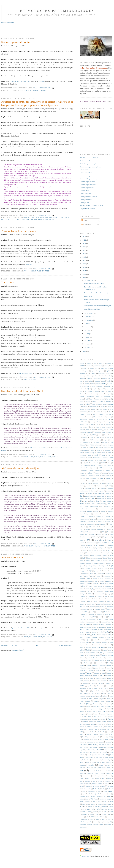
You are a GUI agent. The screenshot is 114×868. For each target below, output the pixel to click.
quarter (84, 714)
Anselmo (108, 386)
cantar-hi (99, 450)
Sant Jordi (108, 750)
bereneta (89, 417)
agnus (93, 371)
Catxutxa (99, 460)
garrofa (99, 566)
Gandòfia (102, 563)
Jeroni (89, 591)
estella (97, 527)
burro (93, 430)
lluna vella (85, 609)
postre (102, 706)
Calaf (106, 435)
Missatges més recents (9, 645)
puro (94, 711)
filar (112, 548)
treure (111, 802)
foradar (82, 553)
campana (106, 440)
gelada (101, 568)
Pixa (104, 694)
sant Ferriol (83, 747)
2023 (84, 237)
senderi (108, 765)
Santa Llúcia (46, 457)
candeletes (99, 447)
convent (91, 476)
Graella (109, 573)
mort (109, 645)
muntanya (102, 648)
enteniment (96, 514)
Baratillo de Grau (94, 407)
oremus (84, 660)
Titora (105, 791)
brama (98, 427)
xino (101, 825)
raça (90, 719)
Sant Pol (105, 755)
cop (103, 476)
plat (88, 696)
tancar (109, 779)
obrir (89, 658)
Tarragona (108, 781)
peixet (33, 380)
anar (26, 637)
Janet (97, 589)
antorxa (82, 389)
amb (103, 381)
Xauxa (90, 825)
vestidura (85, 814)
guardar (108, 579)
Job (94, 591)
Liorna (111, 596)
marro (105, 619)
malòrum (85, 614)
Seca (103, 762)
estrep (93, 529)
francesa (105, 556)
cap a (98, 453)
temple (94, 784)
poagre (84, 699)
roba (81, 732)
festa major (90, 545)
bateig (104, 412)
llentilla (82, 604)
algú (95, 379)
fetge (102, 545)
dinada (82, 499)
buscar (100, 430)
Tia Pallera (96, 786)
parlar (97, 670)
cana (104, 445)
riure (109, 729)
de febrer (88, 344)
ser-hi (92, 771)
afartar (97, 368)
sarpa (88, 762)
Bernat (96, 417)
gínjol (90, 571)
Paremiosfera (84, 191)
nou (98, 655)
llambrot (96, 599)
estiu (81, 529)
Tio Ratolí (110, 789)
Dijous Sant (101, 496)
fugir (105, 558)
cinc (81, 465)
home (84, 586)
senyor (101, 768)
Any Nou (28, 218)
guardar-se (83, 581)
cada (109, 432)
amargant (97, 381)
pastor (109, 673)
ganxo (82, 566)
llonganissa (108, 604)
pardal (8, 220)
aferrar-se (104, 368)
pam (90, 668)
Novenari (110, 655)
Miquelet (95, 637)
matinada (108, 625)
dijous (32, 546)
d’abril (87, 337)
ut (85, 807)
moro (103, 645)
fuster (104, 561)
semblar (43, 90)
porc (88, 704)
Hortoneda (108, 586)
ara (86, 391)
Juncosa (97, 594)
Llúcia (92, 607)
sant (83, 742)
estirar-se (108, 527)
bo (109, 419)
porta (18, 220)
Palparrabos (83, 668)
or (112, 658)
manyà (89, 617)
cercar (103, 463)
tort (105, 796)
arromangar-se (106, 396)
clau (109, 465)
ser (82, 770)
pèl (87, 678)
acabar (82, 366)
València (105, 807)
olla (99, 658)
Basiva (111, 409)
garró (93, 566)
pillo (81, 694)
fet (97, 545)
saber (104, 737)
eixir (87, 506)
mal (81, 612)
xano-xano (83, 825)
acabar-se (89, 366)
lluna (103, 607)
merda (101, 632)
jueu (112, 591)
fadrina (87, 532)
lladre (90, 599)
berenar (82, 417)
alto (86, 381)
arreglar (108, 394)
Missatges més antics (66, 645)
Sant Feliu (92, 745)
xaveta (96, 825)
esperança (92, 522)
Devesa (102, 493)
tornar (104, 794)
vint (104, 817)
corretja (108, 478)
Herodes (33, 637)
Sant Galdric (104, 747)
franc (98, 556)
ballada (105, 404)
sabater (98, 737)
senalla (101, 765)
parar (102, 668)
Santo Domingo (106, 760)
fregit (89, 558)
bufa (109, 427)
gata (83, 568)
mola (109, 640)
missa (109, 637)
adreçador (85, 368)
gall (110, 561)
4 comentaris (44, 215)
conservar (98, 473)
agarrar (86, 371)
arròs (81, 399)
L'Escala (82, 596)
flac (100, 550)
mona (98, 642)
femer (82, 540)
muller (94, 648)
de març (88, 340)
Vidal (92, 817)
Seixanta (82, 765)
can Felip (105, 442)
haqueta (82, 584)
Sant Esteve (32, 220)
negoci (105, 650)
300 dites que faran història (89, 158)
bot (97, 425)
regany (99, 724)
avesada (87, 402)
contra (111, 473)
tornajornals (96, 794)
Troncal (100, 804)
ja (92, 589)
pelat (109, 678)
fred (83, 558)
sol (90, 776)
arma (88, 394)
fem (110, 537)
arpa (94, 394)
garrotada (106, 566)
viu (103, 819)
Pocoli (109, 699)
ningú (93, 653)
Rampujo (92, 722)
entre (84, 517)
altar (81, 381)
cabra (90, 432)
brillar (104, 427)
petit (111, 688)
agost (108, 371)
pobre (97, 699)
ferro (106, 543)
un (53, 220)
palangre (95, 665)
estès (102, 527)
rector (93, 724)
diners (88, 499)
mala (86, 612)
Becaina (82, 414)
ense (89, 514)
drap (93, 504)
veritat (111, 812)
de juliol (88, 327)
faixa (98, 532)
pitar (98, 694)
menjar (101, 630)
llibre (93, 604)
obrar (83, 658)
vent (89, 812)
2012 (84, 267)
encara (101, 509)
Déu (95, 493)
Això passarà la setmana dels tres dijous (20, 468)
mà (91, 609)
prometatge (90, 709)
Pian (89, 691)
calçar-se (84, 437)
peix (101, 676)
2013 (84, 264)
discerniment (101, 499)
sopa (109, 776)
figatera (102, 548)
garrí (87, 566)
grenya (82, 579)
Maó (95, 617)
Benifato (108, 414)
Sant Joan (99, 750)
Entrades (86, 220)
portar (82, 706)
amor (26, 271)
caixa (94, 435)
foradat (88, 553)
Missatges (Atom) (18, 650)
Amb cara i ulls (85, 161)
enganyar (110, 511)
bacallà (94, 402)
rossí (107, 734)
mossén (88, 648)
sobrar (84, 776)
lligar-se (99, 604)
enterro (111, 514)
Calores (109, 437)
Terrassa (88, 786)
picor (99, 691)
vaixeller (90, 807)
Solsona (103, 776)
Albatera (89, 376)
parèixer (83, 670)
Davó (81, 488)
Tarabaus (87, 781)
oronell (96, 660)
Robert (87, 732)
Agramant (83, 373)
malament (99, 612)
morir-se (96, 645)
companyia (99, 471)
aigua (93, 373)
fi (106, 545)
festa (83, 545)
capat (109, 453)
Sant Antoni (99, 742)
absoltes (108, 363)
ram (104, 719)
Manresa (99, 614)
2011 (84, 271)
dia (32, 457)
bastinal (98, 412)
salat (96, 740)
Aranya (97, 391)
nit (97, 653)
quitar (111, 716)
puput (88, 711)
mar (99, 617)
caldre (103, 437)
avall (81, 402)
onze (108, 658)
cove (83, 483)
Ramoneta (85, 722)
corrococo (83, 481)
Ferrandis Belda (91, 543)
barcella (82, 409)
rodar (103, 732)
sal (92, 740)
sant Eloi (108, 742)
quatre (96, 714)
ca (105, 430)
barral (88, 409)
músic (82, 650)
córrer (101, 478)
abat (95, 363)
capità (103, 455)
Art (87, 399)
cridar (82, 486)
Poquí (82, 704)
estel (85, 527)
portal (109, 704)
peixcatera (108, 676)
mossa (82, 648)
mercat (94, 632)
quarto (90, 714)
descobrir (102, 488)
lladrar (84, 599)
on (103, 658)
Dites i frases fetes (86, 173)
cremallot (96, 483)
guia (96, 581)
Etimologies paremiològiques (57, 11)
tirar (99, 791)
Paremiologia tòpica (87, 188)
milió (109, 635)
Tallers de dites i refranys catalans (91, 206)
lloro (81, 607)
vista (97, 819)
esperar (100, 522)
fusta (99, 561)
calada (100, 435)
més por (82, 635)
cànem (106, 447)
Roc (93, 732)
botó (81, 427)
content (105, 473)
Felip (105, 537)
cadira (82, 435)
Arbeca (103, 391)
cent (92, 463)
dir (93, 498)
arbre (109, 391)
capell (89, 455)
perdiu (101, 683)
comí (92, 471)
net (110, 650)
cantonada (108, 450)
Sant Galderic (93, 747)
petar (106, 688)
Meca (95, 627)
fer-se (102, 540)
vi (110, 814)
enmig (84, 514)
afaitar (91, 368)
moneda (105, 642)
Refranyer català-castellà (88, 197)
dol (81, 501)
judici (106, 591)
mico (88, 635)
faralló (105, 534)
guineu (102, 581)
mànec (92, 614)
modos (95, 640)
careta (89, 458)
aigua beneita (102, 373)
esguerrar (101, 519)
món (93, 642)
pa (104, 663)
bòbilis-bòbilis (84, 422)
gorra (91, 573)
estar (103, 524)
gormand (84, 573)
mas (97, 622)
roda (51, 637)
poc (103, 699)
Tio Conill (96, 789)
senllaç (82, 768)
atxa (103, 399)
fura (93, 561)
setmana (46, 546)
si (112, 773)
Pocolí (82, 701)
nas (99, 650)
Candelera (91, 447)
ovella (98, 663)
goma (111, 571)
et (105, 529)
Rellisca (82, 727)
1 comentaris (44, 544)
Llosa (86, 607)
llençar (102, 602)
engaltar (103, 511)
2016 (84, 254)
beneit (95, 414)
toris (89, 794)
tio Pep (103, 789)
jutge (109, 594)
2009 (84, 277)
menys (88, 632)
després (82, 493)
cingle (87, 465)
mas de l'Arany (106, 622)
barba (103, 407)
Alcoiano (82, 379)
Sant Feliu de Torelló (105, 745)
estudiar (100, 529)
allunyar (104, 379)
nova (104, 655)
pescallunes (83, 688)
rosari (82, 734)
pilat (45, 637)
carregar (105, 458)
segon (109, 762)
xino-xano (108, 825)
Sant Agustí (90, 742)
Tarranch (82, 784)
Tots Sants (94, 799)
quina (100, 716)
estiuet (87, 529)
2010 (84, 274)
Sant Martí (103, 752)
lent (106, 596)
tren (94, 802)
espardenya (83, 522)
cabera (84, 432)
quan (104, 711)
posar (89, 706)
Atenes (97, 399)
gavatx (89, 568)
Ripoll (91, 729)
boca (91, 422)
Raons (99, 722)
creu (102, 483)
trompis (93, 804)
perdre (82, 686)
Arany (91, 391)
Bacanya (101, 402)
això (26, 546)
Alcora (89, 379)
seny (95, 768)
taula (89, 784)
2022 (84, 240)
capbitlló (82, 455)
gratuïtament (107, 576)
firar (95, 550)
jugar (84, 594)
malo (111, 612)
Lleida (95, 602)
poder (88, 701)
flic (104, 550)
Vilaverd (98, 817)
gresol (88, 579)
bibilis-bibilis (84, 419)
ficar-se (91, 548)
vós (101, 822)
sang (111, 740)
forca (99, 553)
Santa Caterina (109, 757)
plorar (99, 696)
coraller (108, 476)
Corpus (94, 478)
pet (102, 688)
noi (88, 655)
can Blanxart (86, 442)
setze (97, 773)
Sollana (96, 776)
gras (92, 576)
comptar (82, 473)
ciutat (100, 465)
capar (104, 453)
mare (105, 617)
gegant (95, 568)
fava (90, 537)
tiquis (84, 791)
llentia (109, 602)
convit (97, 476)
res (102, 727)
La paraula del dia (25, 373)
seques (109, 768)
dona (92, 501)
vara (83, 809)
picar (94, 691)
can (112, 440)
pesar (108, 686)
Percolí (94, 683)
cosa (95, 481)
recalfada (86, 724)
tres (47, 271)
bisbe (98, 419)
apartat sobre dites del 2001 (21, 81)
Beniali (101, 414)
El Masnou (95, 506)
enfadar (96, 511)
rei (104, 724)
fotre (93, 556)
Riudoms (102, 729)
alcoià (109, 376)
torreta (99, 796)
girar (96, 571)
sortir (88, 779)
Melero (87, 630)
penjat (105, 681)
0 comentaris (44, 88)
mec (90, 627)
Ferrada (82, 543)
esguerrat (108, 519)
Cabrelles (97, 432)
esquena (82, 524)
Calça (111, 435)
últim (109, 804)
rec (81, 724)
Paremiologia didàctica (88, 185)
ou (93, 663)
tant (81, 781)
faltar (81, 534)
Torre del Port (84, 796)
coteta (111, 481)
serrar (104, 771)
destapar (89, 493)
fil (107, 548)
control (84, 476)
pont (109, 701)
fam (86, 534)
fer (87, 540)
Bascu (105, 409)
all (99, 379)
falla (104, 532)
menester (94, 630)
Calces (91, 437)
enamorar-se (92, 509)
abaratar (89, 363)
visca (92, 819)
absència (101, 363)
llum (97, 607)
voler (82, 822)
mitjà (81, 640)
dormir (82, 504)
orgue (90, 660)
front (94, 558)
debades (88, 488)
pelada (92, 678)
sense (89, 767)
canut (81, 453)
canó (111, 447)
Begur (89, 414)
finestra (53, 218)
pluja (111, 696)
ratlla (104, 722)
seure (102, 773)
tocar (111, 791)
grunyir (95, 579)
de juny (87, 330)
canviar (87, 453)
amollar (87, 384)
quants (111, 711)
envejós (91, 517)
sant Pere (97, 755)
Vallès (111, 807)
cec (83, 463)
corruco (90, 481)
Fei (100, 537)
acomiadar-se (98, 366)
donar (27, 380)
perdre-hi (91, 686)
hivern (111, 584)
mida (94, 635)
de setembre (89, 320)
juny (103, 594)
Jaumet (109, 589)
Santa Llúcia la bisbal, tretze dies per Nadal (22, 391)
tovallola (102, 799)
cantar (92, 450)
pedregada (88, 676)
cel (87, 463)
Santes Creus (96, 760)
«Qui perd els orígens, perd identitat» (93, 101)
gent (112, 568)
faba (109, 529)
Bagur (82, 404)
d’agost (87, 323)
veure (97, 814)
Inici (38, 645)
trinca (84, 804)
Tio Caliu (110, 786)
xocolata (82, 827)
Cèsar (109, 463)
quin (95, 716)
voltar (96, 822)
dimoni (109, 496)
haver (88, 584)
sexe (108, 773)
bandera (84, 407)
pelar (104, 678)
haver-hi (95, 583)
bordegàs (108, 422)
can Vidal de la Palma (94, 445)
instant (87, 589)
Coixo (88, 468)
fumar (82, 561)
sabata (91, 737)
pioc (93, 694)
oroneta (102, 660)
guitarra (108, 581)
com (100, 468)
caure (105, 460)
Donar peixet (7, 282)
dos (88, 504)
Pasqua (109, 670)
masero (82, 625)
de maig (88, 334)
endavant (82, 511)
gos (96, 573)
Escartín (108, 517)
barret (94, 409)
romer (109, 732)
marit (100, 619)
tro (88, 804)
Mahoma (97, 609)
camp (99, 440)
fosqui (87, 556)
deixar (94, 488)
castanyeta (91, 460)
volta (90, 822)
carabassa (83, 458)
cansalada (85, 450)
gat (112, 566)
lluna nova (110, 607)
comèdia (85, 471)
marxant (91, 622)
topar (84, 794)
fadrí (81, 532)
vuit (105, 822)
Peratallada (86, 683)
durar (103, 504)
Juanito (28, 90)
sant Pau (89, 755)
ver (100, 812)
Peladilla (98, 678)
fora (109, 550)
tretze (55, 457)
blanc (104, 419)
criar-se (109, 483)
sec (98, 762)
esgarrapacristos (84, 519)
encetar (108, 509)
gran (81, 576)
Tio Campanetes (86, 789)
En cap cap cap (85, 176)
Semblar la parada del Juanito (15, 42)
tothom (82, 799)
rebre (109, 722)
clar (105, 465)
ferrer (100, 543)
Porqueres (96, 704)
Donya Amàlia (107, 501)
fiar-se (111, 545)
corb (81, 478)
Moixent (102, 640)
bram (92, 427)
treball (82, 802)
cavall (111, 460)
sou (93, 779)
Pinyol (87, 694)
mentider (108, 630)
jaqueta (102, 589)
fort (81, 556)
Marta (111, 619)
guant (102, 579)
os (112, 660)
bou (38, 218)
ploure (105, 696)
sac (81, 740)
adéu (111, 366)
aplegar (109, 389)
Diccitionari (84, 170)
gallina (82, 563)
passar (39, 546)
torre (109, 794)
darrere (103, 486)
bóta (102, 425)
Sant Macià (93, 752)
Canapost (110, 445)
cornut (87, 478)
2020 (84, 247)
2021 (84, 243)
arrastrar (101, 394)
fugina (99, 558)
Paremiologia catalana (87, 182)
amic (109, 381)
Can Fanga (96, 442)
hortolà (100, 586)
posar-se (96, 706)
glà (100, 571)
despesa (108, 491)
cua (87, 486)
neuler (82, 653)
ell (102, 506)
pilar (40, 637)
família (92, 534)
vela (88, 809)
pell (81, 681)
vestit (91, 814)
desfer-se (110, 488)
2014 (84, 260)
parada (35, 90)
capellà (96, 455)
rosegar (101, 734)
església (93, 519)
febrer (95, 537)
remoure (96, 727)
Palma (109, 665)
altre (91, 381)
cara (109, 455)
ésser (97, 524)
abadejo (82, 363)
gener (106, 568)
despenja (93, 491)
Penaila (93, 681)
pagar (82, 665)
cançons (84, 447)
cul (97, 486)
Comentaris (86, 225)
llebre (61, 218)
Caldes (97, 437)
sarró (93, 762)
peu (83, 691)
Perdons (108, 683)
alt (110, 379)
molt (88, 642)
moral (84, 645)
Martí (84, 622)
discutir (109, 499)
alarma (82, 376)
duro (109, 504)
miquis (102, 637)
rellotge (89, 727)
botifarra (108, 425)
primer (82, 709)
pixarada (82, 696)
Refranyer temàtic (86, 200)
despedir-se (85, 491)
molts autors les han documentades (93, 68)
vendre (104, 809)
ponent (102, 701)
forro (109, 553)
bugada (82, 430)
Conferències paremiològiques (90, 167)
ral (100, 719)
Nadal (67, 218)
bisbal (27, 457)
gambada (89, 563)
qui (85, 716)
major (109, 609)
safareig (87, 740)
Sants (82, 762)
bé (110, 412)
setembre (82, 773)
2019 (84, 250)
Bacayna (108, 402)
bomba (97, 422)
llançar (103, 599)
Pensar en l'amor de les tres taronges (19, 231)
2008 (84, 352)
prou (97, 709)
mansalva (82, 617)
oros (108, 660)
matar (88, 625)
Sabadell (85, 737)
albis (102, 376)
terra (81, 786)
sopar (82, 779)
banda (111, 404)
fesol (111, 543)
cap (93, 453)
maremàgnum (92, 619)
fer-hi (96, 540)
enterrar (104, 514)
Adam (106, 366)
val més (97, 807)
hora (90, 586)
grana (87, 576)
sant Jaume (90, 750)
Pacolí (109, 663)
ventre (95, 812)
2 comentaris (44, 269)
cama (81, 440)
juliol (90, 594)
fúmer (88, 561)
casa (84, 460)
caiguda (88, 435)
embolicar (108, 506)
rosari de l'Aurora (91, 734)
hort (95, 586)
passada (82, 673)
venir (84, 812)
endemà (89, 511)
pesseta (96, 688)
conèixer (44, 218)
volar (109, 819)
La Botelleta (90, 596)
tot (109, 796)
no (2, 220)
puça (103, 709)
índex (3, 22)
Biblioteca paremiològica (89, 164)
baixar (88, 404)
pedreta (95, 676)
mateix (101, 625)
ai (88, 373)
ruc (112, 734)
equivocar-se (99, 517)
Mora (111, 642)
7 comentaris (44, 454)
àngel (94, 386)
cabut (104, 432)
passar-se (97, 673)
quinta (105, 716)
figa (96, 548)
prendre (109, 706)
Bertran (103, 417)
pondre (96, 701)
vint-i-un (85, 819)
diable (87, 496)
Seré (97, 771)
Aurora (108, 399)
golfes (105, 571)
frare (111, 556)
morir (89, 645)
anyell (102, 389)
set (109, 771)
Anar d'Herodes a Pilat (12, 557)
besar (109, 417)
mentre (82, 632)
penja (99, 681)
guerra (90, 581)
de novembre (89, 313)
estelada (90, 527)
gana (95, 563)
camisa (87, 440)
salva (106, 740)
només (93, 655)
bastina (91, 412)
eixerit (82, 506)
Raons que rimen (86, 194)
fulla (109, 558)
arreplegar (90, 396)
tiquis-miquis (91, 791)
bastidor (84, 412)
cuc (92, 486)
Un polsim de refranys (88, 209)
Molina (82, 642)
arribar (98, 396)
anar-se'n (87, 386)
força (104, 553)
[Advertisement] (57, 29)
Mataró (95, 625)
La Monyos (99, 596)
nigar (87, 653)
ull (105, 804)
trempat (88, 802)
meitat (109, 627)
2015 (84, 257)
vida (87, 817)
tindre (103, 786)
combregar (110, 468)
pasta (103, 673)
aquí (81, 391)
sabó (109, 737)
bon (102, 422)
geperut (84, 571)
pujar (108, 709)
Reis (23, 220)
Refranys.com (85, 203)
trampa (109, 799)
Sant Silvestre (44, 220)
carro (111, 458)
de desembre (89, 280)
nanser (94, 650)
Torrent (93, 796)
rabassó (84, 719)
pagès (88, 665)
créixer (89, 483)
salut (101, 740)
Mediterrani (102, 627)
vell (93, 809)
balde (94, 404)
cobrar (82, 468)
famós (99, 534)
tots (87, 799)
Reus (81, 729)
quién (90, 716)
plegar (93, 696)
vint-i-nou (110, 817)
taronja (40, 271)
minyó (88, 637)
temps (100, 784)
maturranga (83, 627)
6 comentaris (44, 635)
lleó (88, 604)
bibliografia (11, 22)
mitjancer (88, 640)
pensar (33, 271)
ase (33, 218)
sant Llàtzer (83, 752)
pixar (109, 694)
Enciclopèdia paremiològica (89, 179)
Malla (106, 612)
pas (13, 220)
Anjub (41, 81)
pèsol (90, 688)
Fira (90, 550)
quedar (103, 714)
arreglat (82, 396)
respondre (108, 727)
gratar (98, 576)
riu (96, 729)
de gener (88, 347)
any (88, 389)
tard (94, 781)
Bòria (81, 425)
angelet (100, 386)
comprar (108, 471)
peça (81, 676)
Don (86, 501)
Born (87, 425)
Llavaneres (110, 599)
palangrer (102, 665)
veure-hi (104, 814)
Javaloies (82, 591)
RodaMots (29, 265)
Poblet (91, 699)
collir (94, 468)
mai (103, 609)
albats (96, 376)
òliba (94, 658)
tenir (107, 783)
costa (100, 481)
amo (81, 384)
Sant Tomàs (99, 757)
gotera (102, 573)
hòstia (82, 589)
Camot (94, 440)
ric (86, 729)
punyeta (82, 711)
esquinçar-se (90, 524)
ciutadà (93, 465)
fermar (109, 540)
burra (88, 430)
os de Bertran (86, 663)
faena (93, 532)
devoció (109, 493)
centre (97, 463)
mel (81, 630)
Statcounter (86, 856)
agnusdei (101, 371)
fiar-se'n (84, 548)
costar (106, 481)
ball (99, 404)
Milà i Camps (102, 635)
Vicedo (82, 817)
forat (94, 553)
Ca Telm (110, 430)
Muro (109, 648)
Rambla (110, 719)
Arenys (82, 394)
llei (89, 602)
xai (110, 822)
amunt (98, 384)
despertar (101, 491)
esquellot (108, 522)
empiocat (82, 509)
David (109, 486)
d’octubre (88, 317)
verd (105, 812)
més (107, 632)
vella (98, 809)
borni (92, 425)
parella (91, 670)
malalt (92, 612)
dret (98, 504)
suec (97, 779)
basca (100, 409)
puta (99, 711)
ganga (109, 563)
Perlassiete (100, 686)
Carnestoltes (97, 458)
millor (82, 637)
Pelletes (86, 681)
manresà (108, 614)
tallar (103, 779)
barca (109, 407)
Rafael (95, 719)
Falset (109, 532)
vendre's (110, 809)
